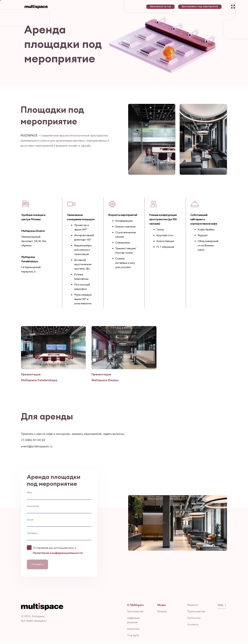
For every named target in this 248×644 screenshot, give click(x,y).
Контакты (193, 625)
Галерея (162, 612)
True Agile (133, 636)
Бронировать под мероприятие (200, 7)
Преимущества (196, 612)
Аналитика (133, 630)
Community (194, 619)
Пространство (135, 612)
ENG (222, 606)
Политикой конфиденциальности (58, 554)
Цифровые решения (133, 621)
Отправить (37, 565)
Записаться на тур (160, 7)
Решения (193, 606)
